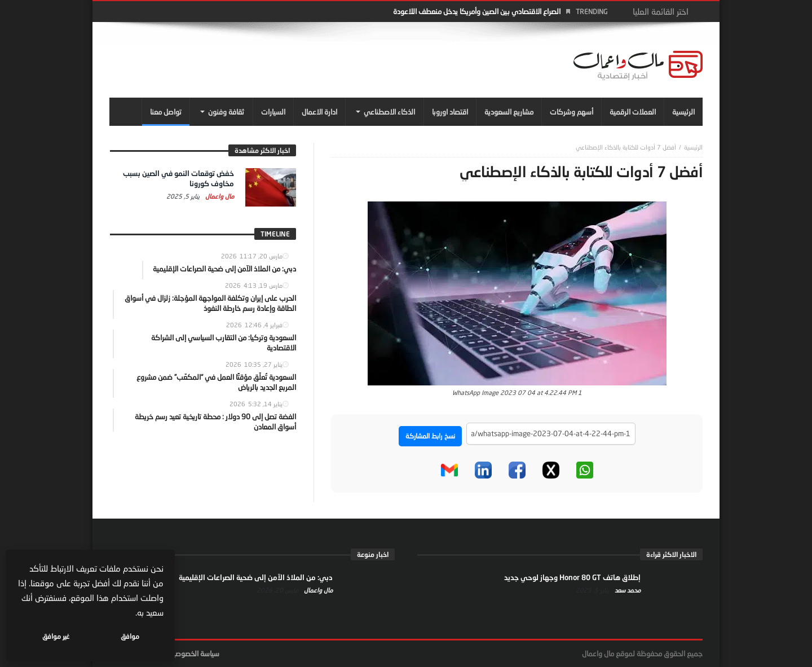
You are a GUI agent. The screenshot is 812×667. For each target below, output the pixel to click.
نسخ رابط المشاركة (430, 436)
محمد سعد (627, 590)
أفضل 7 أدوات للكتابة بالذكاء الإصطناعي (626, 147)
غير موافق (57, 636)
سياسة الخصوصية (194, 653)
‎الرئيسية (693, 147)
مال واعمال (219, 196)
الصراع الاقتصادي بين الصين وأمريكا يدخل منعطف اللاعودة (477, 11)
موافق (131, 636)
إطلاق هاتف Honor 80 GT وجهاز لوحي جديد (572, 577)
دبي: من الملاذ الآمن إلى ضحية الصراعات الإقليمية (256, 577)
